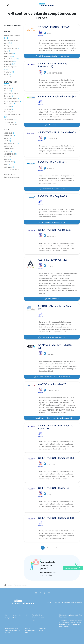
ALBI (7, 165)
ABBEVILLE (9, 133)
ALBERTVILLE (10, 162)
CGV (27, 615)
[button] (36, 593)
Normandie (10, 64)
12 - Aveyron (10, 112)
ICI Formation (71, 623)
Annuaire (49, 602)
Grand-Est (9, 56)
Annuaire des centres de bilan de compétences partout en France (70, 625)
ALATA (8, 159)
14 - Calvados (10, 120)
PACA (8, 75)
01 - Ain (8, 86)
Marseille (8, 633)
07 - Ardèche (10, 104)
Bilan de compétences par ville (30, 631)
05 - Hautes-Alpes (11, 99)
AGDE (7, 138)
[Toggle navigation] (8, 5)
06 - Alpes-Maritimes (12, 101)
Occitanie (9, 72)
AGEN (7, 141)
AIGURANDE (10, 146)
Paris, (16, 631)
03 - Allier (9, 91)
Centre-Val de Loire (12, 48)
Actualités (66, 602)
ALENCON (9, 167)
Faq (80, 602)
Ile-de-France (11, 62)
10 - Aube (9, 107)
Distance (57, 602)
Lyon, (19, 631)
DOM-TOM (10, 54)
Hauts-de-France (11, 59)
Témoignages (75, 602)
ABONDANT (10, 136)
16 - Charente (10, 122)
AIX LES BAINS (11, 154)
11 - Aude (9, 109)
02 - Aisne (9, 88)
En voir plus (15, 77)
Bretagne (9, 46)
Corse (7, 51)
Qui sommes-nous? (8, 617)
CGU (20, 615)
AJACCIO (9, 157)
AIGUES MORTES (11, 144)
